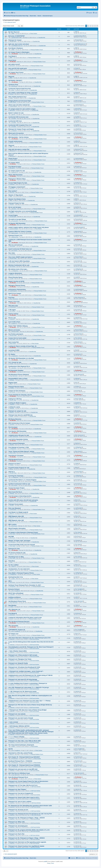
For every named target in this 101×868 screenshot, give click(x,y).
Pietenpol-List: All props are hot (18, 810)
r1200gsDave (15, 271)
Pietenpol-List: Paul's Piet (16, 834)
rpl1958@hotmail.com (17, 46)
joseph (11, 416)
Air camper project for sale (17, 171)
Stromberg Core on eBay (16, 557)
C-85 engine (12, 310)
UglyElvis (12, 213)
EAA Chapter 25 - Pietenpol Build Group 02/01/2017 (24, 757)
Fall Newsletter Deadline (16, 370)
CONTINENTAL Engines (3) (17, 630)
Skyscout (11, 77)
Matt (11, 196)
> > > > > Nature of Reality (16, 737)
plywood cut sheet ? (15, 464)
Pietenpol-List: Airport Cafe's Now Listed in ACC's (24, 798)
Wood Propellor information (17, 528)
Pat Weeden (15, 54)
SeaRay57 (12, 184)
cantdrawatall (13, 510)
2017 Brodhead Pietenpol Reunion (19, 622)
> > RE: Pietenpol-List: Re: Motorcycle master (22, 692)
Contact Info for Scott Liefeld (17, 338)
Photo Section (34, 33)
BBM (13, 33)
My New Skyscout (14, 32)
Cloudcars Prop (13, 85)
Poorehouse (15, 759)
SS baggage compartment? (17, 187)
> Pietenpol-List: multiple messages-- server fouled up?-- (26, 671)
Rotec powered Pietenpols (17, 443)
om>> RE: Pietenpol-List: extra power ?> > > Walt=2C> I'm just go (29, 687)
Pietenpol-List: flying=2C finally (18, 663)
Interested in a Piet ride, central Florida (20, 753)
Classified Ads (42, 38)
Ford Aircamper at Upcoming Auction (20, 496)
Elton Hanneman (14, 299)
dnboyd (12, 94)
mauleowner (15, 356)
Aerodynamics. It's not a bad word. (19, 569)
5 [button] (95, 26)
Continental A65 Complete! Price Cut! (20, 125)
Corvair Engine (13, 215)
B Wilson (12, 388)
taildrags (12, 380)
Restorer (12, 204)
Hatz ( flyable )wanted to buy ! (18, 97)
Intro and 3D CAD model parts (18, 68)
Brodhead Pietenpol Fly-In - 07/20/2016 (20, 761)
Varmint (12, 275)
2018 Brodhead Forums (16, 460)
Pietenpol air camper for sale (17, 411)
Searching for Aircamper (16, 456)
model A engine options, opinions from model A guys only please (29, 227)
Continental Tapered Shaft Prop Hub (20, 89)
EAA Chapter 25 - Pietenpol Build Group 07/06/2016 (24, 765)
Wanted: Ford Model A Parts (17, 199)
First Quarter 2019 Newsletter (17, 431)
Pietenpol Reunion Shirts (16, 387)
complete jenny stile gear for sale (19, 435)
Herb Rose (12, 561)
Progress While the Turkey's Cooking (20, 231)
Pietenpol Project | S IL (15, 236)
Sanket (12, 70)
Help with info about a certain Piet (19, 149)
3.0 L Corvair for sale (15, 362)
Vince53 (12, 505)
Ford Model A (13, 56)
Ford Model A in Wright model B (18, 512)
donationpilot (13, 217)
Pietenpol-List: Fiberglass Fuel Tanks (20, 659)
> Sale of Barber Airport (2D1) (18, 651)
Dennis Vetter (13, 400)
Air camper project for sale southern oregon (22, 109)
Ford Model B (13, 613)
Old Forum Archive (35, 639)
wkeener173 (15, 172)
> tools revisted (13, 722)
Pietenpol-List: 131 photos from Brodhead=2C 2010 (24, 667)
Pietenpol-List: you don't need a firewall (21, 718)
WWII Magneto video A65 (16, 516)
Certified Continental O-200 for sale (19, 484)
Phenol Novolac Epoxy (15, 277)
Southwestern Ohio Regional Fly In (19, 366)
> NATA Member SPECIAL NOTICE (19, 726)
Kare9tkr (14, 119)
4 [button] (93, 26)
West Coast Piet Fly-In (15, 492)
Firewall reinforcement (15, 141)
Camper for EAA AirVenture (17, 391)
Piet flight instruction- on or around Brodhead (22, 211)
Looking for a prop (14, 407)
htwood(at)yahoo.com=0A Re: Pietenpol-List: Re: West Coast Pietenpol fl (31, 647)
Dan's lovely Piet (14, 342)
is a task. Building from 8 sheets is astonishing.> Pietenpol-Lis (28, 683)
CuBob (12, 607)
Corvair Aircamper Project (16, 488)
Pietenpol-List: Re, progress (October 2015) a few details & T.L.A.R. (29, 830)
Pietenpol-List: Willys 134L (17, 822)
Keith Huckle (13, 102)
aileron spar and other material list (19, 105)
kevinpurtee (13, 586)
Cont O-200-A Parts (14, 322)
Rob (13, 90)
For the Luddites (13, 565)
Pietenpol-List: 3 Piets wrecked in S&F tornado (23, 655)
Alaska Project (13, 159)
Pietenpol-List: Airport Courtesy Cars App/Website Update (26, 846)
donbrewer (12, 615)
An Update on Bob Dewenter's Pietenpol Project (23, 532)
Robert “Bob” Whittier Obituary (18, 326)
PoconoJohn (15, 135)
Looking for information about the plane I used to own (25, 618)
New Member (12, 605)
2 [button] (88, 26)
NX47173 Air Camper (15, 294)
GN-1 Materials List (14, 609)
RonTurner (14, 526)
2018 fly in (12, 472)
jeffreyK (12, 143)
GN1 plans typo (13, 306)
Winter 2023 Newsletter (15, 175)
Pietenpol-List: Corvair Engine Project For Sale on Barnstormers (28, 781)
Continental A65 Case (15, 121)
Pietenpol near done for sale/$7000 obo (20, 415)
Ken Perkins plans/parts (16, 334)
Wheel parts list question (16, 133)
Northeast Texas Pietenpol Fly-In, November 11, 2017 (25, 585)
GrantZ (12, 364)
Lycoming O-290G (14, 350)
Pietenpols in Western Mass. (17, 179)
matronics (12, 639)
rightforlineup (15, 237)
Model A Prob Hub (14, 302)
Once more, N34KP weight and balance (20, 257)
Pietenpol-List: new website (17, 714)
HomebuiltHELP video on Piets (18, 379)
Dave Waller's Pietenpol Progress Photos (21, 573)
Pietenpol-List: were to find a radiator (20, 802)
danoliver (14, 209)
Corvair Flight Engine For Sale (18, 183)
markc (11, 98)
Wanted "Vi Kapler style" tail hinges (19, 541)
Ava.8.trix (12, 188)
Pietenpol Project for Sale (16, 203)
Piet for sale (12, 318)
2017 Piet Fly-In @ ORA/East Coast (19, 773)
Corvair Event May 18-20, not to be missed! (22, 545)
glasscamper (15, 233)
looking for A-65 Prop (15, 399)
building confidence (15, 597)
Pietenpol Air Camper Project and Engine (21, 129)
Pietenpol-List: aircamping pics (18, 826)
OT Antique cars (13, 634)
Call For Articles (13, 314)
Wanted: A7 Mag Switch (16, 195)
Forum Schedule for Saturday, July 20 (20, 395)
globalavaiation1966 (17, 38)
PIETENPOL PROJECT (15, 81)
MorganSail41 (13, 41)
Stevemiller (13, 246)
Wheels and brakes (14, 330)
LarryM (12, 279)
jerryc (11, 384)
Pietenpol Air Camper (15, 40)
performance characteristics (17, 289)
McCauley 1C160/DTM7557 (17, 36)
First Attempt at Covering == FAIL (19, 447)
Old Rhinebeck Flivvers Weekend (19, 375)
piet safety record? (14, 64)
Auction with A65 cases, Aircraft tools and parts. (23, 500)
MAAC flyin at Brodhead (16, 593)
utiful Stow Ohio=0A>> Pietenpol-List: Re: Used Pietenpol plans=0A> (30, 638)
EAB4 (11, 562)
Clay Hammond (14, 376)
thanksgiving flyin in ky (16, 577)
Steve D (12, 501)
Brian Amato (13, 343)
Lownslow (12, 595)
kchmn (11, 619)
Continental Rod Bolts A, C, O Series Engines (22, 480)
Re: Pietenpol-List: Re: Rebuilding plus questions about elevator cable (30, 806)
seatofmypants (13, 291)
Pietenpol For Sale (14, 549)
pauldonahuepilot (14, 229)
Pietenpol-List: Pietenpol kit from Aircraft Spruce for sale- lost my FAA (30, 814)
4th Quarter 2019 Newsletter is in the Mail (21, 358)
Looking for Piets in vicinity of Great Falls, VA (22, 346)
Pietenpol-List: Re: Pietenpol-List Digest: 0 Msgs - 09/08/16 (26, 838)
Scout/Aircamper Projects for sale (19, 468)
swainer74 (14, 323)
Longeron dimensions (15, 273)
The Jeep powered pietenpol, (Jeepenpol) (21, 745)
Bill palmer (12, 168)
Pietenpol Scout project (16, 504)
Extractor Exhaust (14, 589)
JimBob (12, 465)
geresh (14, 114)
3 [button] (91, 26)
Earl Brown (15, 86)
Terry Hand (13, 339)
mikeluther (12, 319)
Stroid (11, 352)
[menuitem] (13, 13)
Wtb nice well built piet (15, 245)
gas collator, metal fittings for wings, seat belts (23, 93)
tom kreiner (15, 251)
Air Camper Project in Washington (19, 52)
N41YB (11, 749)
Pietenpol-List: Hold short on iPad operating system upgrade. (27, 842)
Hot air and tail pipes (15, 207)
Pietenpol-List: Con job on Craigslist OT (21, 793)
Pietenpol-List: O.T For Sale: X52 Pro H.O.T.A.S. (23, 785)
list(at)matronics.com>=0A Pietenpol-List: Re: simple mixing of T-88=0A (30, 675)
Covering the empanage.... (16, 476)
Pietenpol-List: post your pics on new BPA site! (23, 769)
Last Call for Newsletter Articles (18, 439)
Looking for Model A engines (17, 403)
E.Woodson (13, 542)
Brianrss (12, 412)
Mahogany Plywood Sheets (17, 285)
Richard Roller (13, 258)
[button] (97, 26)
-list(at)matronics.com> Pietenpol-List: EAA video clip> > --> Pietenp (29, 701)
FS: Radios (12, 354)
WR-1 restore (12, 524)
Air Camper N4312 (14, 163)
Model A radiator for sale (16, 113)
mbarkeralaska (13, 106)
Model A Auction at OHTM (16, 281)
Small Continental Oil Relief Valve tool (20, 249)
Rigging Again (13, 383)
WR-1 (10, 581)
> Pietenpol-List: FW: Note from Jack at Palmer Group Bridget (27, 710)
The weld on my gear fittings (17, 219)
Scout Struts (12, 60)
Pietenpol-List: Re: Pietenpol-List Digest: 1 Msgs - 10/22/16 (26, 818)
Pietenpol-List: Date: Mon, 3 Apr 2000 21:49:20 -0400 (24, 741)
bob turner (12, 66)
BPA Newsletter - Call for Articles (18, 137)
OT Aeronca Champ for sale (17, 553)
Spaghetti (12, 404)
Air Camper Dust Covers (16, 72)
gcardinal (12, 424)
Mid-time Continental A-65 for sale (19, 265)
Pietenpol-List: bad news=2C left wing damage (23, 679)
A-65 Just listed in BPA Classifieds (19, 261)
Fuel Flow (11, 298)
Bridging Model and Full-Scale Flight (20, 101)
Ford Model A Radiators (16, 48)
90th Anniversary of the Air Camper (19, 423)
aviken (11, 599)
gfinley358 (12, 110)
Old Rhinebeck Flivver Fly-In (17, 601)
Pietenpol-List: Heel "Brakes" (17, 789)
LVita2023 (14, 131)
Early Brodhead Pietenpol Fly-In (18, 777)
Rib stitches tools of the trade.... (18, 269)
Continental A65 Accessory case (18, 117)
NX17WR (11, 537)
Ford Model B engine (15, 167)
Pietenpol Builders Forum (37, 50)
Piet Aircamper (13, 427)
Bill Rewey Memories (15, 419)
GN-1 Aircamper (13, 626)
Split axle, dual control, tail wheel (19, 44)
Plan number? (13, 191)
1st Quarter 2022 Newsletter (17, 223)
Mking (11, 469)
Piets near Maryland (15, 508)
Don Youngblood (16, 591)
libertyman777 (13, 151)
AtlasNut (12, 445)
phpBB (45, 862)
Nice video (12, 253)
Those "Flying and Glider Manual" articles (21, 451)
